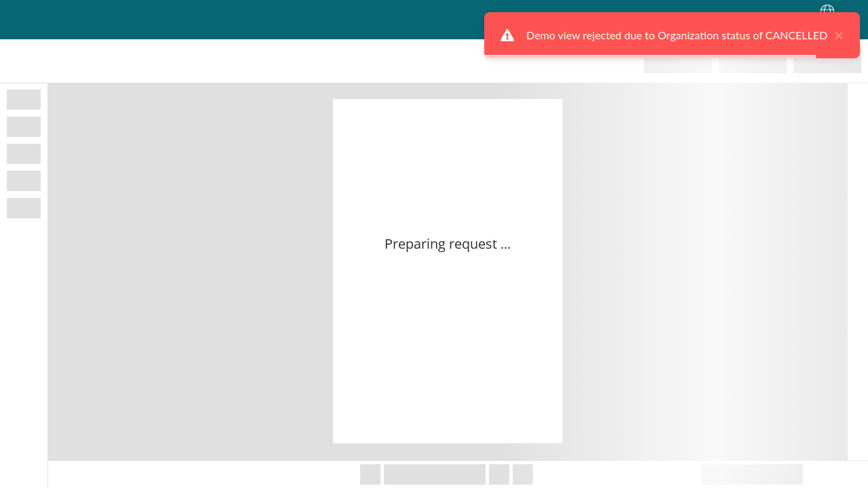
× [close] (835, 35)
